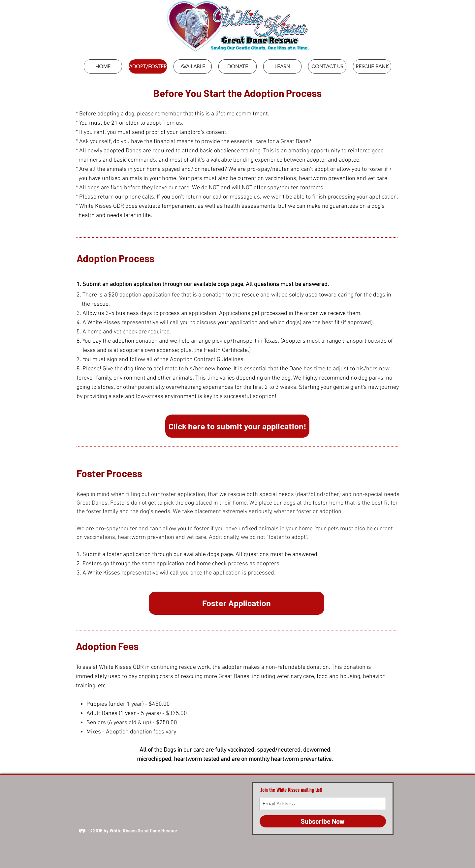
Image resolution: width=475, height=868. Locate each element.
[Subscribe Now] (323, 821)
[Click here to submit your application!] (237, 426)
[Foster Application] (237, 603)
